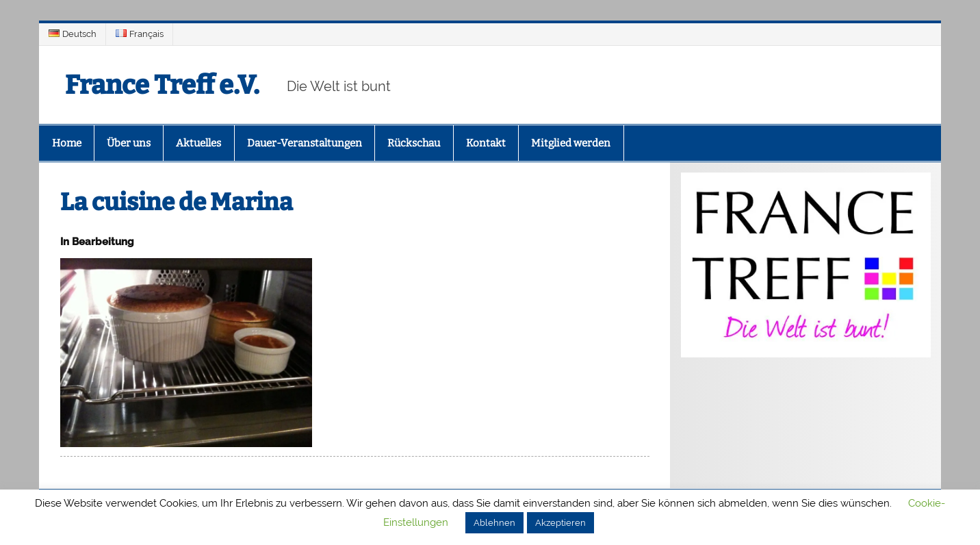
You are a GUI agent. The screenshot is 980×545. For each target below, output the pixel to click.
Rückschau (414, 143)
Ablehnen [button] (494, 523)
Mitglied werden (571, 143)
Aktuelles (198, 143)
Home (67, 143)
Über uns (129, 143)
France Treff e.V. (162, 85)
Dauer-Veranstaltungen (305, 143)
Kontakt (486, 143)
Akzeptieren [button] (560, 523)
